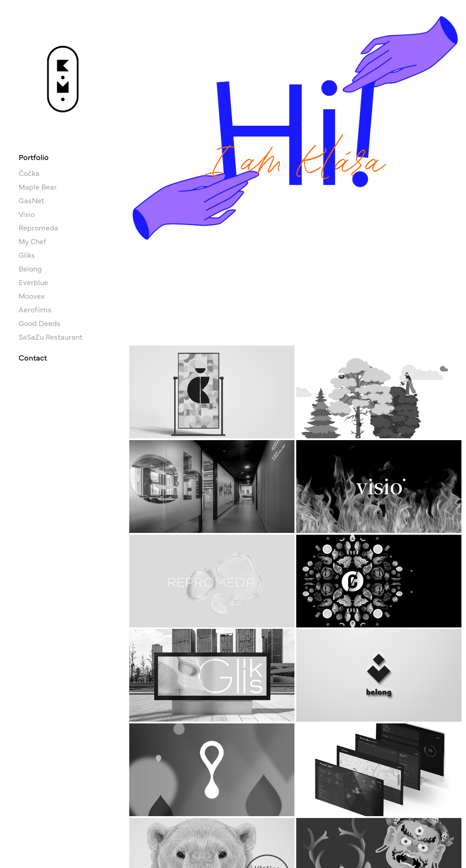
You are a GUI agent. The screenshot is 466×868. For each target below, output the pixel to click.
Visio (27, 214)
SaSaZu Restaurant (51, 336)
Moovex (32, 296)
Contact (33, 357)
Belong (30, 268)
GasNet (31, 200)
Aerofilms (35, 309)
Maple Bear (38, 186)
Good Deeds (40, 323)
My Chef (33, 241)
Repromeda (38, 227)
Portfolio (34, 157)
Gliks (27, 255)
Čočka (29, 173)
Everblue (33, 282)
